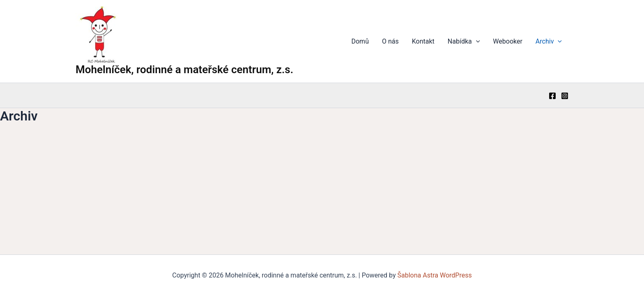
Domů (360, 41)
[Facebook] (552, 96)
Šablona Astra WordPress (435, 275)
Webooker (508, 41)
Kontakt (423, 41)
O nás (390, 41)
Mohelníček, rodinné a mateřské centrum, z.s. (184, 69)
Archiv (549, 42)
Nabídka (464, 42)
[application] (476, 42)
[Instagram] (565, 96)
